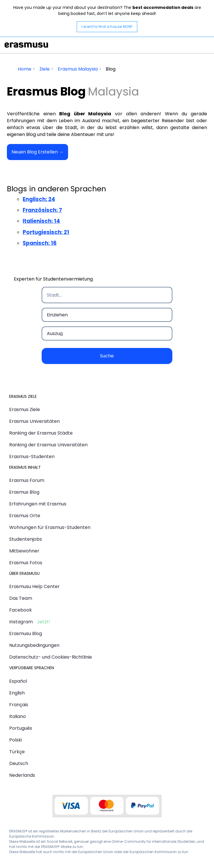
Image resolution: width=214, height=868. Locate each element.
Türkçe (17, 752)
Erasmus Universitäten (34, 421)
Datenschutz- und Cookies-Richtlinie (51, 657)
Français (19, 705)
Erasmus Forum (27, 480)
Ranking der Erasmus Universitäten (48, 445)
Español (18, 681)
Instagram (21, 622)
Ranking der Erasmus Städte (41, 433)
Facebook (21, 610)
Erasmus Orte (25, 516)
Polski (16, 740)
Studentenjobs (26, 539)
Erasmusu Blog (26, 634)
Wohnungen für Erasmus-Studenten (50, 527)
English (17, 693)
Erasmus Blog (24, 492)
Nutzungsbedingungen (34, 645)
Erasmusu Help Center (34, 586)
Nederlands (22, 775)
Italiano (18, 716)
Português (21, 728)
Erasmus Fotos (26, 563)
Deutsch (19, 763)
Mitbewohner (24, 551)
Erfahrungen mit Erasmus (38, 504)
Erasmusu (26, 45)
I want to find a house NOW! (107, 27)
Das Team (21, 598)
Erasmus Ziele (25, 409)
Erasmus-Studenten (32, 457)
